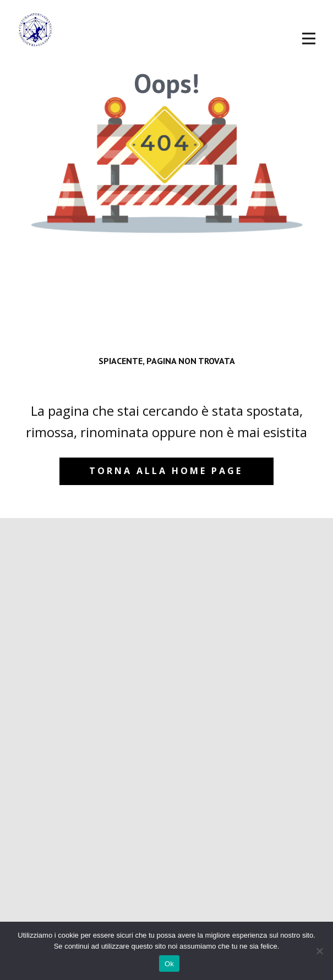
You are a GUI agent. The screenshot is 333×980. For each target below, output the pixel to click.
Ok (169, 964)
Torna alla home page (166, 471)
